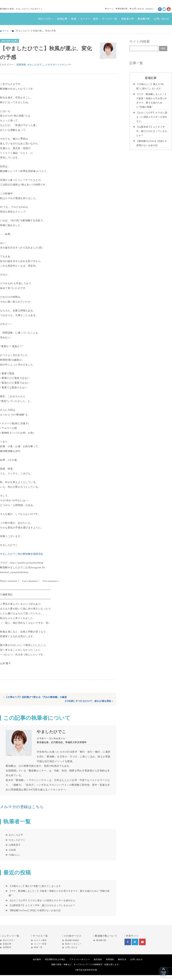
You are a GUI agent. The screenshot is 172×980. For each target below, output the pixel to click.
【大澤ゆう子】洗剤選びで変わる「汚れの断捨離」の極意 (36, 697)
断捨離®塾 (123, 9)
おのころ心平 (16, 835)
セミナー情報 (40, 944)
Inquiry (149, 9)
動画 (74, 19)
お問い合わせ (138, 9)
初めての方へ (46, 19)
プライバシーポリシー (80, 959)
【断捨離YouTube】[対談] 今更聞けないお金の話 (35, 910)
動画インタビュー (73, 944)
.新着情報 (21, 65)
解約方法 (122, 959)
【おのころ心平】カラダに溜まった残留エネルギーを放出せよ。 (43, 900)
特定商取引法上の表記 (55, 959)
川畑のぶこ (15, 855)
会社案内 (37, 959)
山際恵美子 (15, 845)
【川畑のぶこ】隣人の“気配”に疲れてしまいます (35, 886)
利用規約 (110, 959)
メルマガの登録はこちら (22, 807)
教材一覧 (38, 947)
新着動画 (7, 947)
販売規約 (98, 959)
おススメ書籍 (40, 940)
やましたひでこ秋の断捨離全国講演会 (22, 554)
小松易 (12, 850)
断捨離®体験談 (72, 940)
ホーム (110, 9)
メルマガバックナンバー (58, 65)
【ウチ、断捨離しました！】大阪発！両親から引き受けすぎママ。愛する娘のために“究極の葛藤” (59, 893)
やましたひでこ (36, 65)
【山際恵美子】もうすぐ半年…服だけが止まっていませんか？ (42, 905)
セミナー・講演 (89, 19)
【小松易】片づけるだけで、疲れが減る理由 (87, 701)
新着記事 (62, 19)
